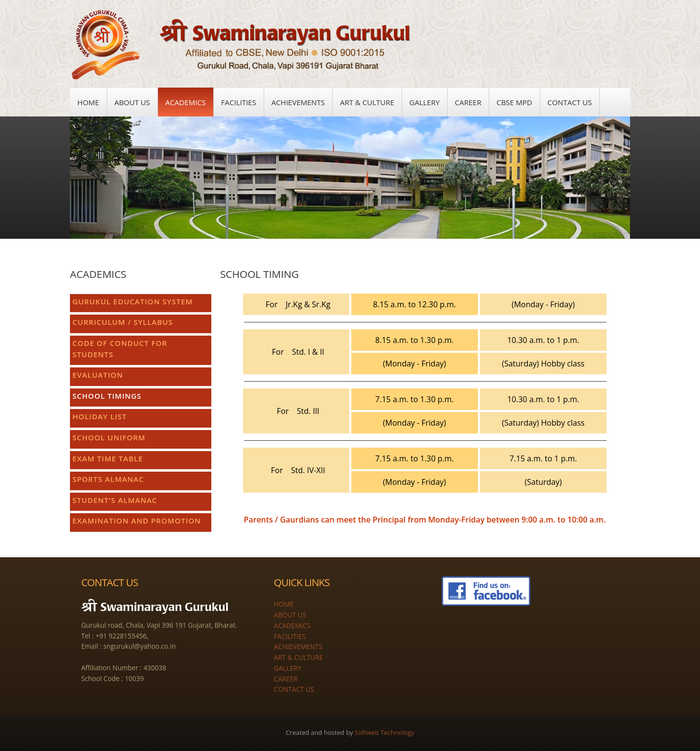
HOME (284, 604)
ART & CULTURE (298, 657)
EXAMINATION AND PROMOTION (137, 521)
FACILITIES (290, 636)
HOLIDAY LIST (100, 416)
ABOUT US (290, 615)
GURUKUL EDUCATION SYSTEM (133, 301)
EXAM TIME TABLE (108, 458)
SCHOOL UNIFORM (109, 437)
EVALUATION (98, 375)
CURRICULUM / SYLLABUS (123, 322)
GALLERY (288, 668)
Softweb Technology (384, 732)
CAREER (286, 678)
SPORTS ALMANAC (108, 479)
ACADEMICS (292, 626)
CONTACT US (294, 689)
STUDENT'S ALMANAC (115, 500)
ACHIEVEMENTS (298, 647)
